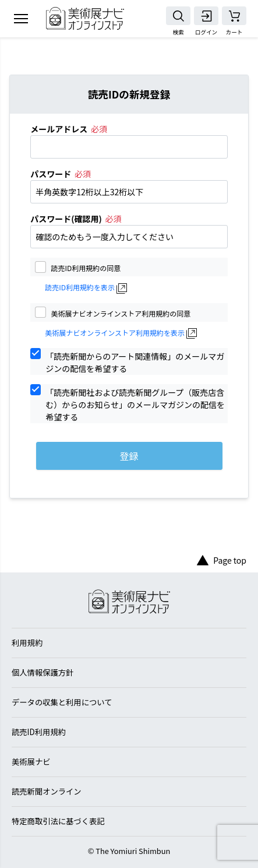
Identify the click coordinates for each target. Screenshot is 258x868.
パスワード (51, 174)
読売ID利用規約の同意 (86, 267)
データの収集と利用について (62, 702)
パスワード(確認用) (66, 219)
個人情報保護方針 (43, 672)
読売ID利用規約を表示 (80, 287)
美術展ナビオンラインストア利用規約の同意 (121, 313)
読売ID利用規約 (39, 732)
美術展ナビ (31, 762)
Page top (222, 560)
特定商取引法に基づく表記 (58, 821)
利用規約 (27, 643)
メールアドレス (59, 129)
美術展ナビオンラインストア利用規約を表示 (115, 333)
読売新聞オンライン (47, 791)
